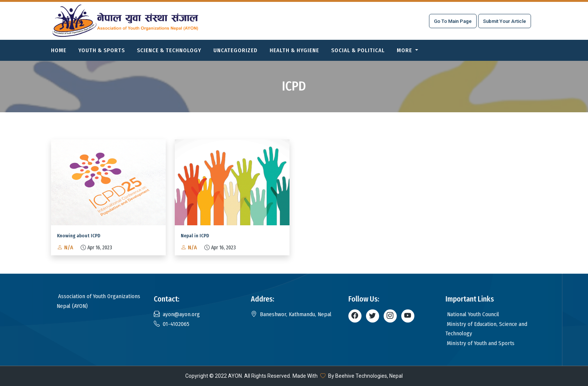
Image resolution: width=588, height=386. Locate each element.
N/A (65, 247)
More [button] (405, 50)
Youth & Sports (102, 50)
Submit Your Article (505, 21)
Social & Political (358, 50)
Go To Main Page (453, 21)
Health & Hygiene (294, 50)
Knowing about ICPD (79, 236)
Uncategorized (235, 50)
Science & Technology (169, 50)
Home (59, 50)
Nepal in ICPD (195, 236)
